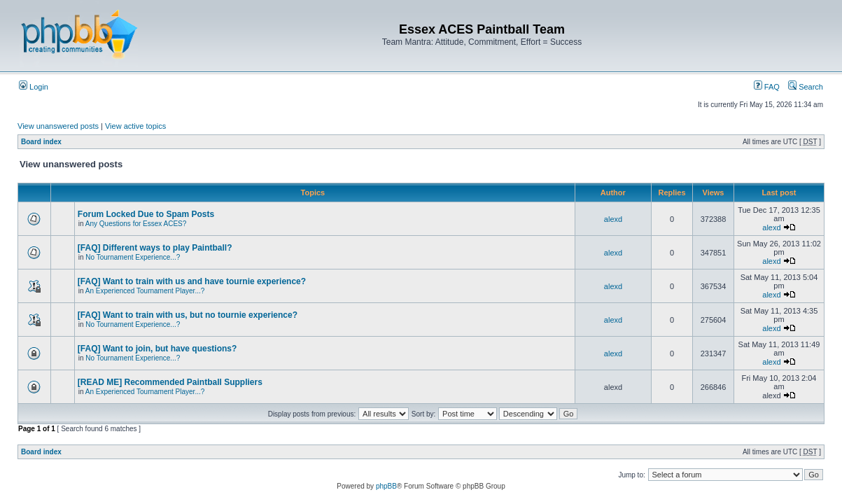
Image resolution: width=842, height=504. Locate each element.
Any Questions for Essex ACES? (136, 224)
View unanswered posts (58, 126)
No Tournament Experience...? (133, 257)
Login (34, 87)
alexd (613, 219)
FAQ (767, 87)
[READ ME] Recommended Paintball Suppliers (170, 382)
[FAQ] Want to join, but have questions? (157, 349)
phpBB (386, 486)
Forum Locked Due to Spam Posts (146, 214)
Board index (41, 142)
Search (806, 87)
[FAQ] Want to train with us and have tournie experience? (192, 281)
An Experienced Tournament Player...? (145, 291)
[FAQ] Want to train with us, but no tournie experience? (188, 315)
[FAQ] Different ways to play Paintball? (155, 248)
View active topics (135, 126)
